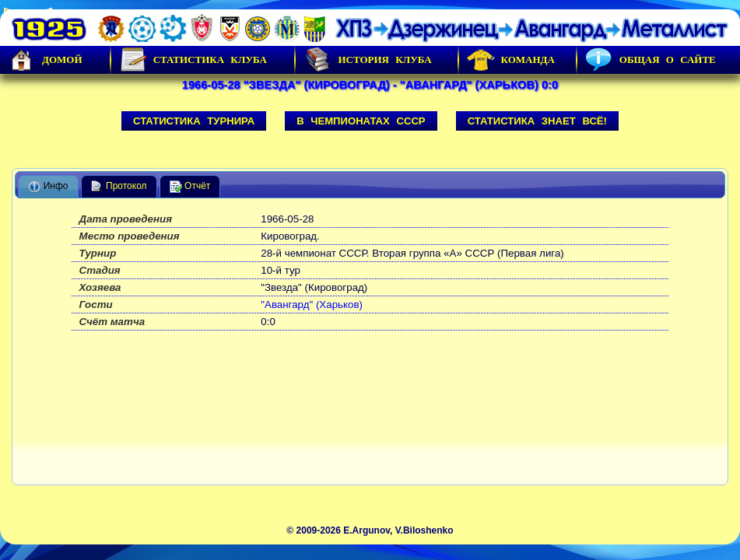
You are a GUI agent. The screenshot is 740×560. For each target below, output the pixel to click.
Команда (511, 60)
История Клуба (367, 60)
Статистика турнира (194, 121)
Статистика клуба (193, 60)
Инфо (48, 187)
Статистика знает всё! (537, 121)
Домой (45, 60)
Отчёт (190, 187)
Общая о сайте (651, 60)
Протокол (119, 187)
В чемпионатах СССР (361, 121)
